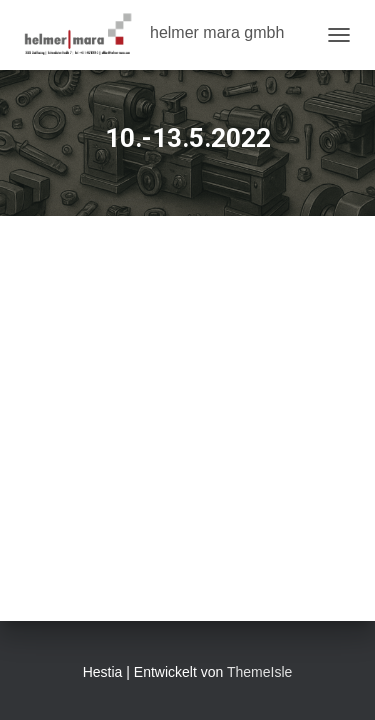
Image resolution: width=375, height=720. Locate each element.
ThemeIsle (259, 672)
